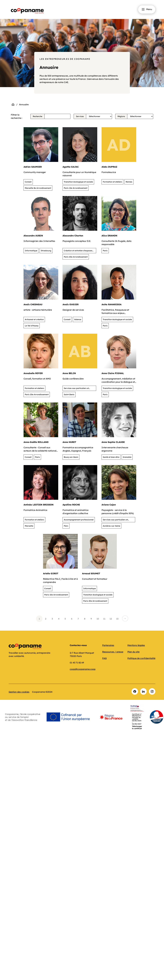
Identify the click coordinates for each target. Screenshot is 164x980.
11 (104, 619)
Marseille (29, 526)
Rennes (129, 182)
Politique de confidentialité (141, 658)
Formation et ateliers (112, 182)
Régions (121, 116)
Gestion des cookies (19, 692)
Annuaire (24, 104)
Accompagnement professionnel (79, 520)
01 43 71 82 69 (77, 663)
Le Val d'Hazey (32, 326)
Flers (66, 526)
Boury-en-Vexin (71, 457)
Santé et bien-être (111, 457)
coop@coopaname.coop (83, 669)
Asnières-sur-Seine (111, 526)
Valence (78, 319)
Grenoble (127, 457)
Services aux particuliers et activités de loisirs (76, 389)
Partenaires (108, 645)
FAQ (104, 658)
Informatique (31, 251)
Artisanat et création (34, 319)
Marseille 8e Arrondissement (38, 188)
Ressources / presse (113, 652)
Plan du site (133, 652)
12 (111, 619)
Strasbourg (46, 251)
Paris (105, 251)
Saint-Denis (69, 394)
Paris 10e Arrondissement (56, 595)
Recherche (38, 116)
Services (80, 116)
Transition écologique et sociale (78, 182)
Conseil (28, 182)
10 (98, 619)
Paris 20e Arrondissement (76, 257)
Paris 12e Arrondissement (76, 188)
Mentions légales (136, 645)
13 (117, 619)
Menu (147, 9)
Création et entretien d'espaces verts (78, 251)
